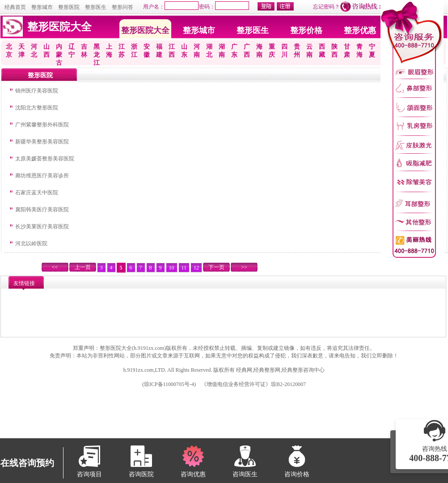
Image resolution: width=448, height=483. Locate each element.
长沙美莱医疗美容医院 (42, 227)
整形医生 (96, 7)
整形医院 (69, 7)
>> (244, 267)
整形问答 (123, 7)
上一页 (83, 267)
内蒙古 (59, 55)
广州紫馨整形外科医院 (42, 125)
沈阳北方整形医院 (37, 108)
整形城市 (42, 7)
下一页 (216, 267)
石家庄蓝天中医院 (37, 193)
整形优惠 (360, 30)
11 (184, 268)
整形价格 (306, 30)
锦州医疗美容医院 (37, 91)
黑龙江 (97, 55)
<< (55, 267)
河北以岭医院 (31, 244)
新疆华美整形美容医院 (42, 142)
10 (172, 268)
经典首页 (15, 7)
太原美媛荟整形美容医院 (45, 159)
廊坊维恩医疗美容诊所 (42, 176)
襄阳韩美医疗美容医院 (42, 210)
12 (196, 268)
